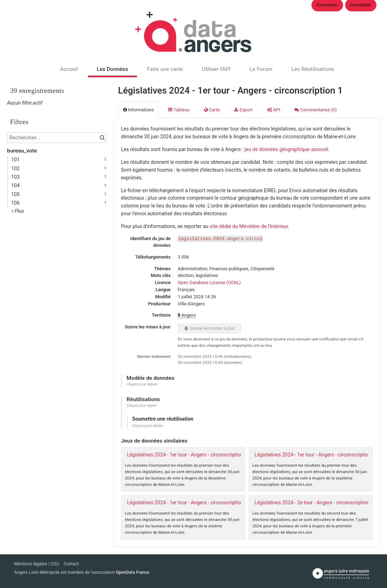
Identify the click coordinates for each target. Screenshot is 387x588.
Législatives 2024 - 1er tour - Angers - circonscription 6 (187, 503)
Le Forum (261, 69)
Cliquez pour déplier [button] (142, 384)
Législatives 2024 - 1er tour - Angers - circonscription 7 (315, 455)
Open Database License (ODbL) (209, 282)
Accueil (69, 69)
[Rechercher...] (57, 138)
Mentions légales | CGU (37, 564)
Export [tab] (243, 110)
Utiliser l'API (216, 69)
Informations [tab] (139, 110)
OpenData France (132, 572)
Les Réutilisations (313, 69)
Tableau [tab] (179, 110)
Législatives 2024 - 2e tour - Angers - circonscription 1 (314, 503)
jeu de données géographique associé (286, 149)
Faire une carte (165, 69)
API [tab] (274, 110)
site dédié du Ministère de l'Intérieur (249, 226)
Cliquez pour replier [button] (142, 406)
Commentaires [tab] (316, 110)
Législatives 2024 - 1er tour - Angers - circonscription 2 (187, 455)
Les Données (112, 69)
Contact (71, 564)
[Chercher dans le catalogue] (102, 138)
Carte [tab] (212, 110)
